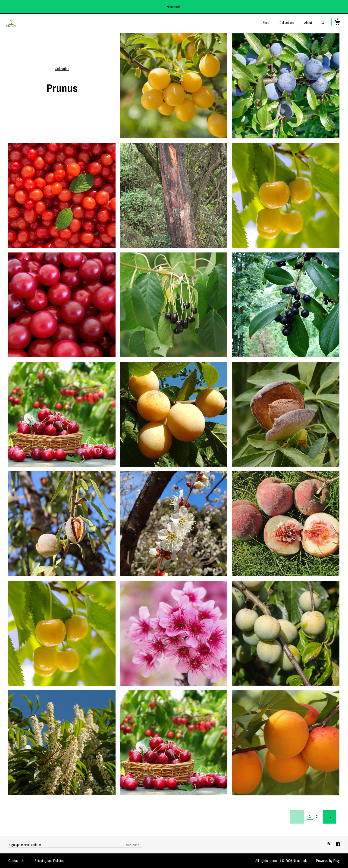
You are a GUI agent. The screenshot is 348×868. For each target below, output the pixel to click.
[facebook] (338, 845)
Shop (266, 23)
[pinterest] (329, 845)
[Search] (323, 23)
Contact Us (16, 861)
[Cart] (337, 23)
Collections (287, 23)
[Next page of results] (329, 817)
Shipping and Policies (49, 861)
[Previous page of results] (297, 817)
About (308, 23)
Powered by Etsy (328, 861)
